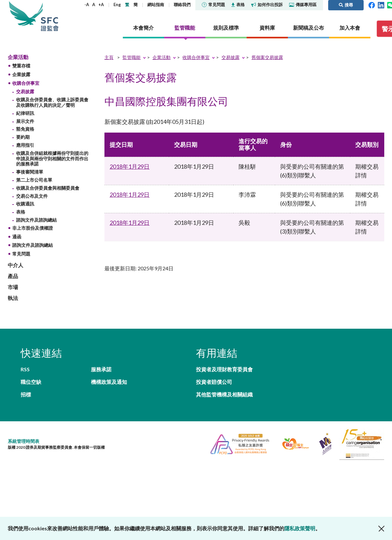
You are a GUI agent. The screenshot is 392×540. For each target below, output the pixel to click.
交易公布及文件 (32, 196)
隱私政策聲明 (300, 528)
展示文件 (25, 121)
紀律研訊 (25, 113)
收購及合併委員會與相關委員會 (48, 188)
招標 (26, 394)
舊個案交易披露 (267, 57)
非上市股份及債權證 (33, 228)
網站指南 (156, 5)
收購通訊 (25, 204)
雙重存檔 (21, 66)
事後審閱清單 (30, 172)
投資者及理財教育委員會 (224, 369)
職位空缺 (31, 382)
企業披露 (21, 74)
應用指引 (25, 145)
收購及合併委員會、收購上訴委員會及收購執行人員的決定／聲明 (52, 102)
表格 (238, 5)
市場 (13, 287)
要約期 (23, 137)
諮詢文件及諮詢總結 (36, 220)
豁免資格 (25, 129)
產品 (13, 276)
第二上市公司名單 (34, 180)
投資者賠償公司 (214, 382)
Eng (117, 5)
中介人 (15, 265)
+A (101, 5)
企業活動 (18, 57)
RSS (25, 369)
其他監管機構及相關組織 (224, 394)
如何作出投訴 (267, 5)
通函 (17, 237)
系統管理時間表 (24, 441)
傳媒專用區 (303, 5)
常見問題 (213, 5)
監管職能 (132, 57)
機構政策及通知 (109, 382)
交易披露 (25, 91)
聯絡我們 (182, 5)
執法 (13, 298)
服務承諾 (101, 369)
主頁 (109, 57)
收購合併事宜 (26, 83)
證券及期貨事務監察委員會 (50, 16)
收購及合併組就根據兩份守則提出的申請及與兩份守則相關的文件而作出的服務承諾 (52, 159)
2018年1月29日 (130, 166)
